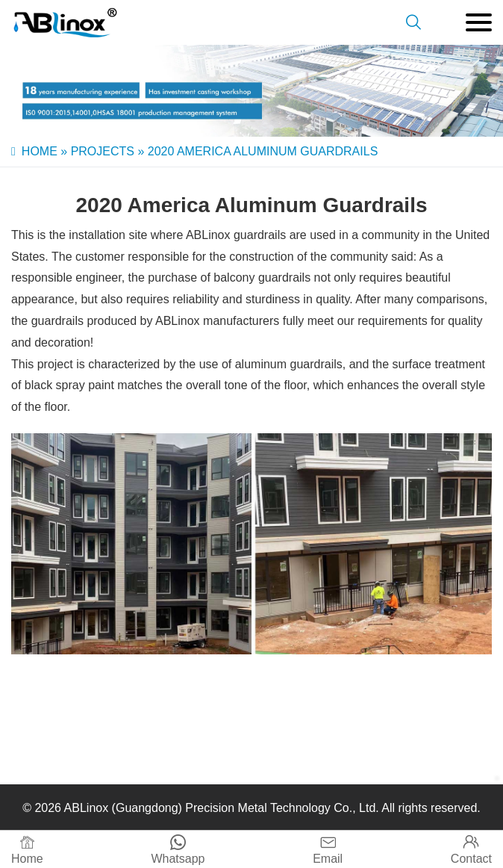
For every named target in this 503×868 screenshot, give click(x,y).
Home (40, 151)
